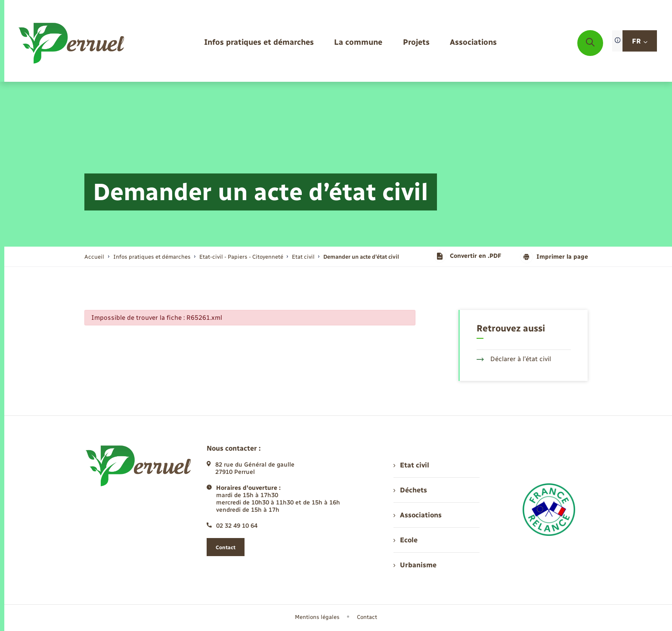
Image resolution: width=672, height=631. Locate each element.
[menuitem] (259, 43)
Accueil (94, 257)
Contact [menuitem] (367, 617)
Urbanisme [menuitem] (415, 565)
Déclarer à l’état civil (514, 359)
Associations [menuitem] (418, 515)
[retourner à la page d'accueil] (72, 43)
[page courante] (361, 257)
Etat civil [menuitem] (411, 465)
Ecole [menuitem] (406, 540)
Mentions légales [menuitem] (317, 617)
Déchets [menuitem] (410, 490)
